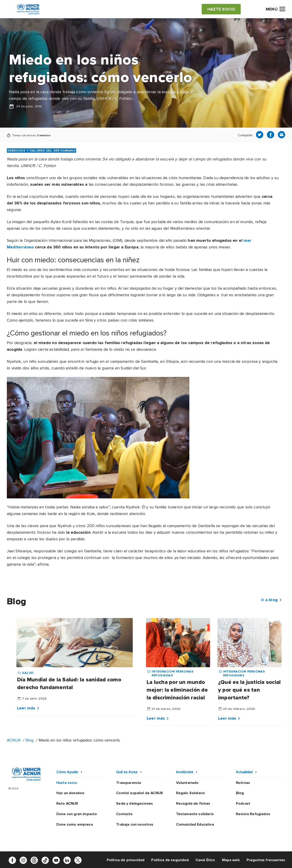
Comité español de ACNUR (139, 793)
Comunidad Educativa (195, 824)
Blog (30, 740)
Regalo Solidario (191, 793)
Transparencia (129, 783)
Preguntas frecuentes (266, 860)
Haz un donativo (70, 793)
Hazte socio (67, 783)
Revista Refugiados (253, 814)
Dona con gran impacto (77, 814)
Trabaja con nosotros (135, 824)
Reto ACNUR (67, 804)
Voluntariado (187, 783)
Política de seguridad (170, 860)
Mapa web (231, 860)
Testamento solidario (195, 814)
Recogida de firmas (193, 804)
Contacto (124, 814)
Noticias (243, 783)
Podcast (243, 804)
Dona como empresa (75, 824)
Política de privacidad (126, 860)
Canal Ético (205, 860)
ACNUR (14, 740)
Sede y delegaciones (134, 804)
